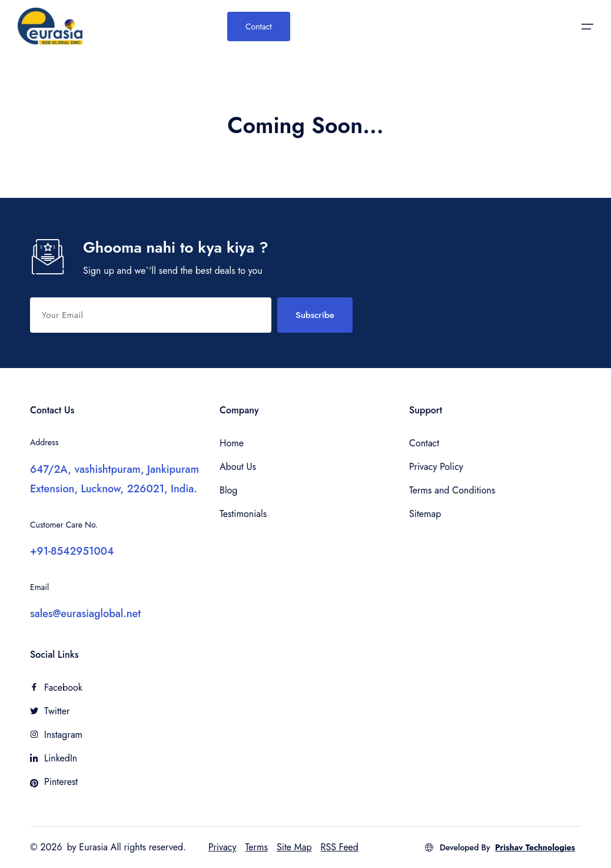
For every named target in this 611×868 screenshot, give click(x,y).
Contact (259, 26)
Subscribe (315, 315)
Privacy (223, 847)
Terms (256, 847)
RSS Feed (340, 847)
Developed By (500, 847)
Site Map (294, 847)
